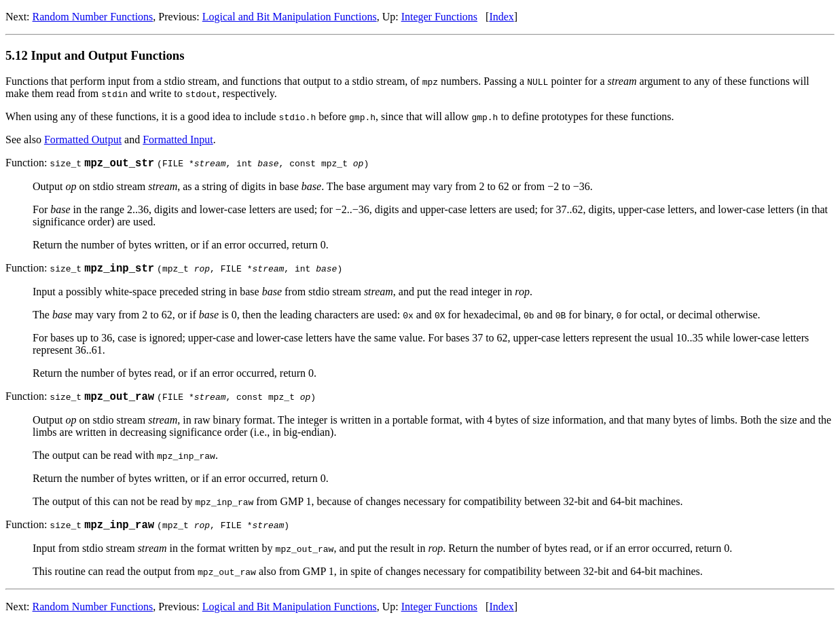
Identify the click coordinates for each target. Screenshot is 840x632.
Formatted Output (83, 140)
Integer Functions (439, 17)
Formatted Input (178, 140)
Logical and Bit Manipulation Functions (290, 17)
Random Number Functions (93, 17)
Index (501, 17)
